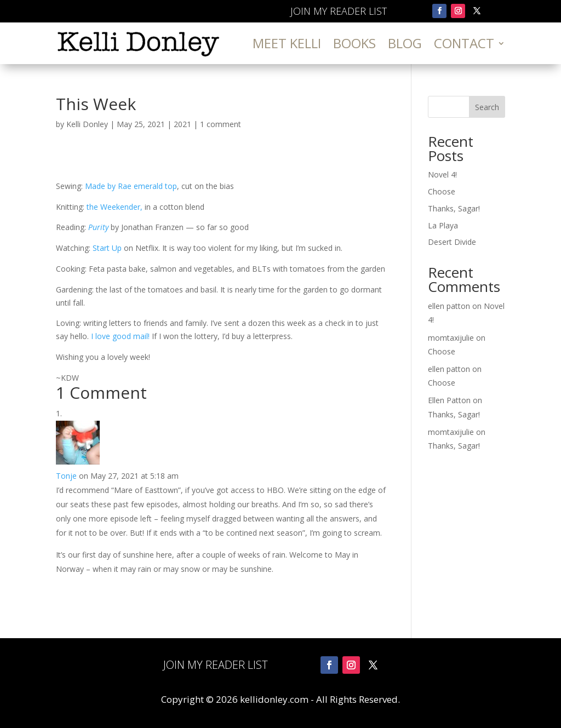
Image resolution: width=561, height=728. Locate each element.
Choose (442, 191)
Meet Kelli (287, 43)
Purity (98, 227)
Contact (464, 43)
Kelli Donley (87, 124)
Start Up (108, 248)
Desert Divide (452, 242)
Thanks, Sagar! (454, 208)
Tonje (66, 476)
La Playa (443, 225)
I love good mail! (121, 336)
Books (354, 43)
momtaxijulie (451, 338)
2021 (182, 124)
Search (487, 107)
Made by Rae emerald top (131, 186)
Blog (405, 43)
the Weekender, (115, 207)
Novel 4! (442, 174)
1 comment (221, 124)
